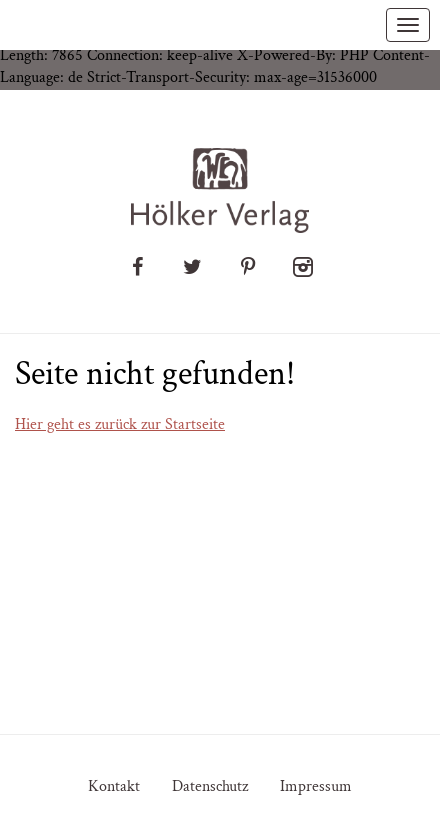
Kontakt (114, 786)
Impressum (316, 786)
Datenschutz (210, 786)
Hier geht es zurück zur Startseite (120, 424)
